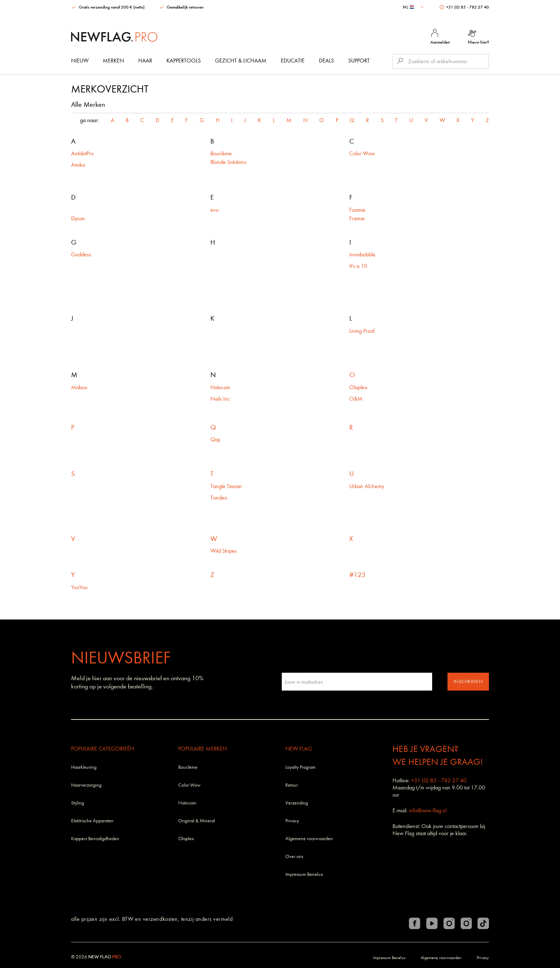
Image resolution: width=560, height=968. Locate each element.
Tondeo (219, 498)
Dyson (78, 218)
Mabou (80, 387)
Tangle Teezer (226, 486)
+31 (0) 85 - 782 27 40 (464, 7)
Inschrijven (468, 681)
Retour (292, 785)
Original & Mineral (197, 821)
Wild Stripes (224, 551)
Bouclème (221, 153)
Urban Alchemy (367, 486)
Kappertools (184, 61)
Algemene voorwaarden (309, 839)
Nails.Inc (220, 399)
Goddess (81, 254)
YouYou (79, 587)
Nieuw (80, 61)
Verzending (297, 803)
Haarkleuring (84, 767)
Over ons (294, 856)
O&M (356, 399)
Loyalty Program (301, 767)
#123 (357, 575)
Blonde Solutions (228, 162)
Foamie (357, 210)
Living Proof (363, 331)
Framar (357, 218)
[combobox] (414, 7)
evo (214, 210)
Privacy (292, 821)
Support (359, 61)
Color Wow (362, 153)
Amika (78, 165)
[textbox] (414, 7)
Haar (145, 61)
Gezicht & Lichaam (241, 61)
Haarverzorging (86, 785)
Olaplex (358, 387)
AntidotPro (82, 153)
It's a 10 (358, 266)
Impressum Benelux (304, 874)
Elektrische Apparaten (92, 821)
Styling (77, 803)
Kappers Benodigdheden (95, 839)
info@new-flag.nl (428, 810)
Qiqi (215, 439)
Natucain (220, 387)
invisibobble (362, 254)
